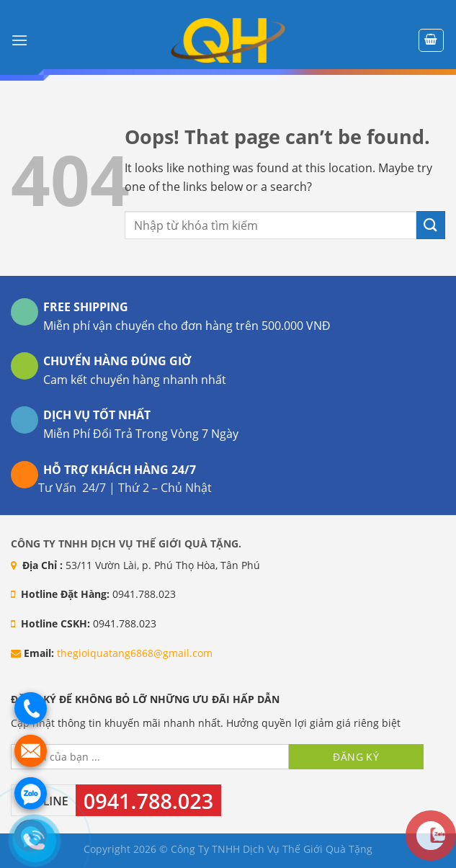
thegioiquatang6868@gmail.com (135, 653)
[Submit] (431, 225)
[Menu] (19, 40)
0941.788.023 (148, 801)
